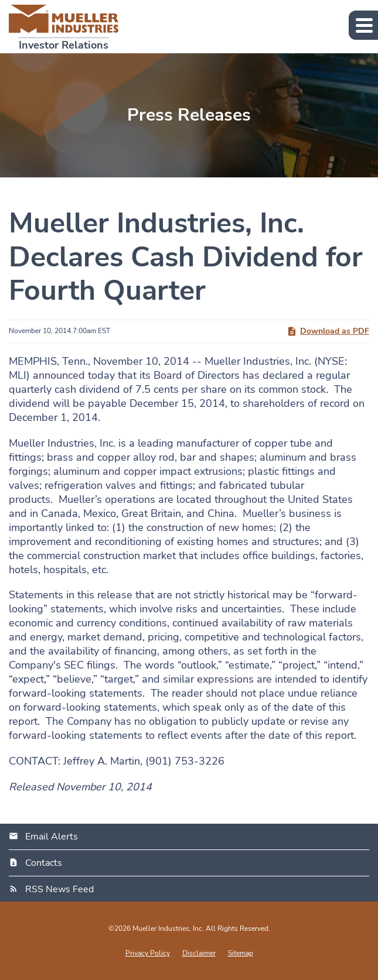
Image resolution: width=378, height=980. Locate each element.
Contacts (44, 863)
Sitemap (241, 953)
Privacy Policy (148, 953)
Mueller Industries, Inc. (168, 928)
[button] (363, 25)
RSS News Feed (59, 889)
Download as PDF (328, 331)
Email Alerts (52, 837)
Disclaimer (199, 953)
